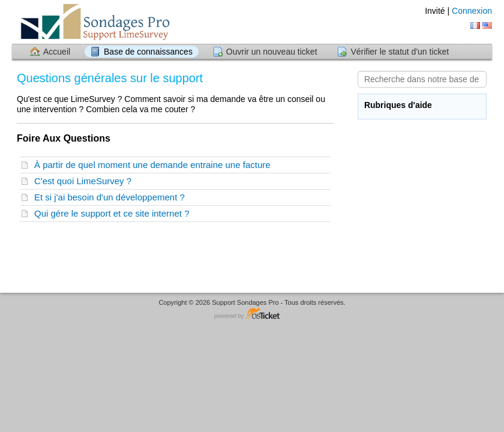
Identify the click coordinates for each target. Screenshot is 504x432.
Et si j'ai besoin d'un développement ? (112, 197)
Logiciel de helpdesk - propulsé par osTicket (252, 314)
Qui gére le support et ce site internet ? (114, 213)
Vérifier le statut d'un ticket (400, 52)
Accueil (57, 52)
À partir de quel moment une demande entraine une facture (155, 165)
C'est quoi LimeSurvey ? (85, 181)
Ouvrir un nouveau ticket (272, 52)
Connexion (472, 11)
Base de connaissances (148, 52)
